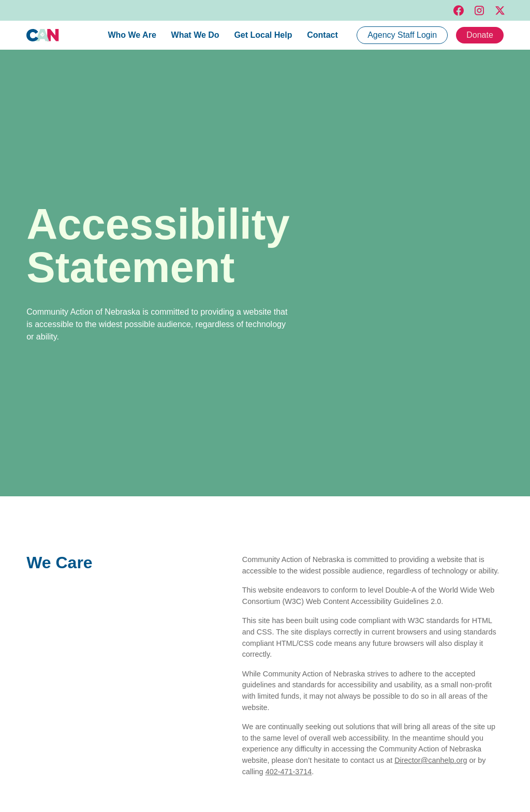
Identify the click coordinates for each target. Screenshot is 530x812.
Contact (322, 35)
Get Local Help (263, 35)
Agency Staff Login (402, 35)
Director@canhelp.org (431, 760)
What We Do (195, 35)
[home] (43, 35)
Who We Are (132, 35)
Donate (480, 35)
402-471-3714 (289, 772)
